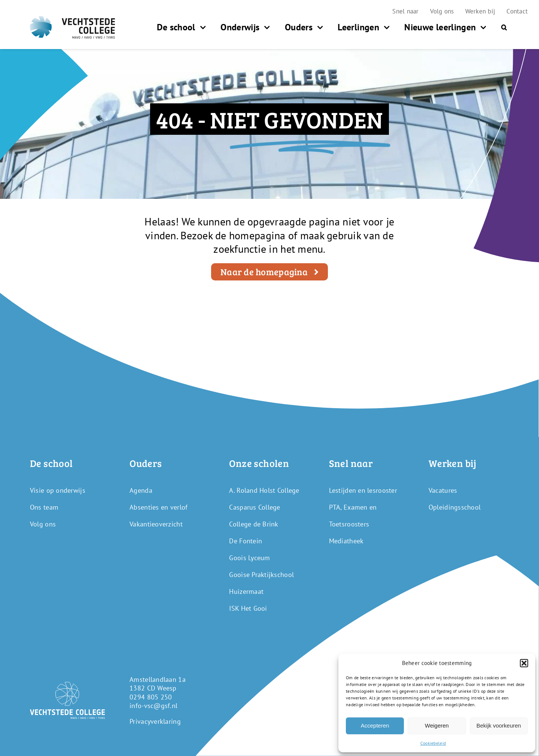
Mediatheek (346, 541)
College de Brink (254, 524)
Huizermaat (246, 591)
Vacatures (443, 490)
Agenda (141, 490)
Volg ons (43, 524)
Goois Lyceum (249, 558)
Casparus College (255, 507)
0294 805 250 (151, 697)
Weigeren (437, 725)
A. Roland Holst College (264, 490)
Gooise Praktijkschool (261, 575)
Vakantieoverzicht (156, 524)
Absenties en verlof (159, 507)
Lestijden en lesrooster (363, 490)
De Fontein (246, 541)
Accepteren (375, 725)
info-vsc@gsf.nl (153, 706)
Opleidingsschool (455, 507)
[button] (524, 663)
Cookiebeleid (433, 743)
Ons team (44, 507)
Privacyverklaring (155, 721)
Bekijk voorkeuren (499, 725)
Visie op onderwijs (58, 490)
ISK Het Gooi (248, 608)
